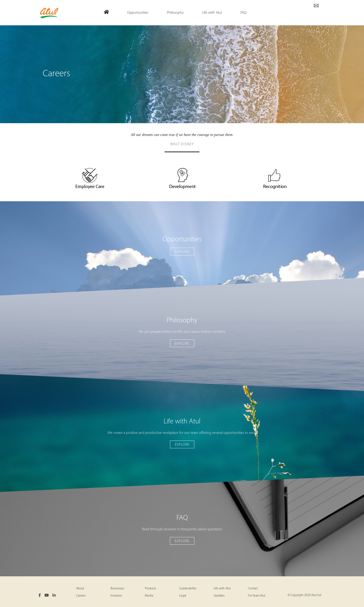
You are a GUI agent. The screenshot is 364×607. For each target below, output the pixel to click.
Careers (81, 596)
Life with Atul (222, 589)
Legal (183, 596)
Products (150, 589)
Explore (182, 252)
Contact (253, 589)
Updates (219, 596)
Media (149, 596)
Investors (116, 596)
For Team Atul (257, 596)
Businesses (117, 589)
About (80, 589)
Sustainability (188, 589)
